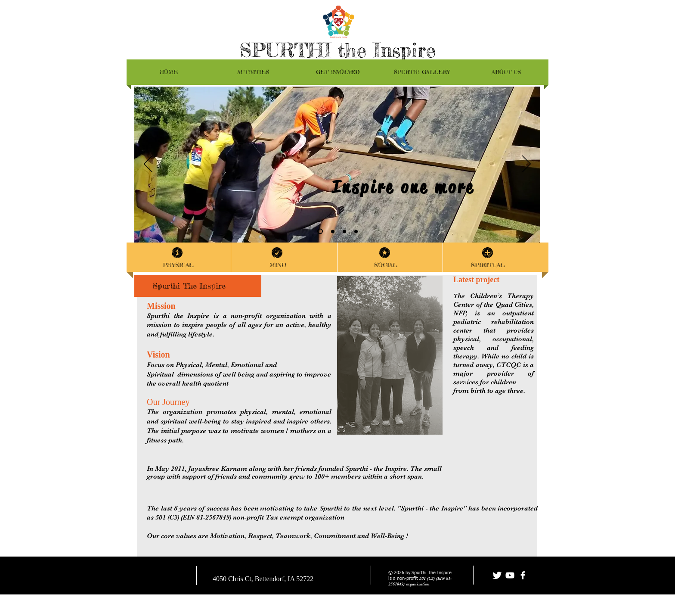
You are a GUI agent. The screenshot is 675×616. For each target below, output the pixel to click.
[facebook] (523, 575)
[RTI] (344, 231)
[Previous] (148, 165)
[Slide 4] (320, 232)
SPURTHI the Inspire (337, 50)
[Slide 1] (356, 231)
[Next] (526, 165)
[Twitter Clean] (497, 575)
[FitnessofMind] (333, 231)
